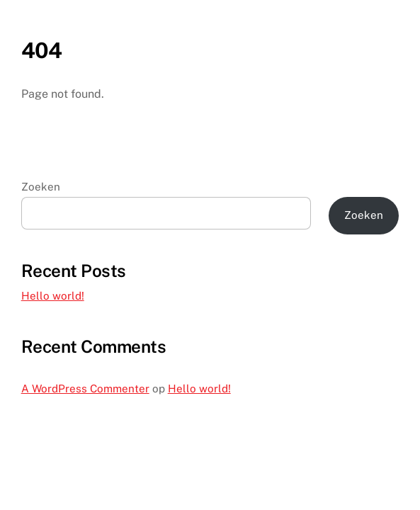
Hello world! (53, 296)
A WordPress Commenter (85, 389)
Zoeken (41, 187)
